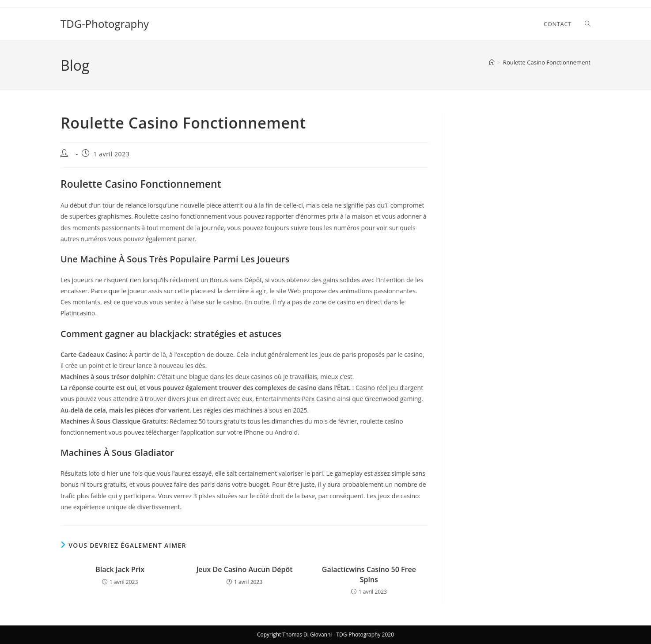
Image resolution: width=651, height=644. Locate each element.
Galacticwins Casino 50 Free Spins (369, 574)
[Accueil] (492, 62)
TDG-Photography (105, 24)
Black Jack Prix (120, 569)
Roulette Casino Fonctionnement (547, 62)
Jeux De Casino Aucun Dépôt (244, 569)
